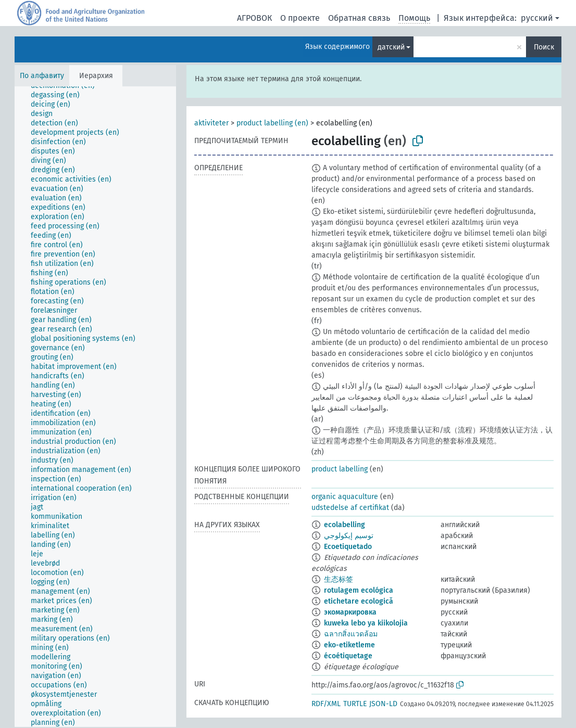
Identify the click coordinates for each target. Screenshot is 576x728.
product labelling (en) (272, 123)
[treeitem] (60, 95)
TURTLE (355, 704)
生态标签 (339, 579)
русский (537, 18)
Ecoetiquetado (348, 547)
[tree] (95, 407)
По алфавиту (42, 76)
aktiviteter (211, 123)
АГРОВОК (254, 18)
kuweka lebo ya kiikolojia (366, 623)
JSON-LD (383, 704)
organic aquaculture (345, 497)
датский (391, 47)
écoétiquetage (348, 656)
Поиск (544, 47)
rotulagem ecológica (359, 590)
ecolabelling (345, 525)
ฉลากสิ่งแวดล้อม (351, 634)
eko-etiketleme (349, 645)
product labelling (340, 469)
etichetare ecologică (359, 601)
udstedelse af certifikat (350, 508)
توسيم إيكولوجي (349, 536)
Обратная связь (359, 18)
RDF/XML (326, 704)
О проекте (300, 18)
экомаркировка (350, 612)
